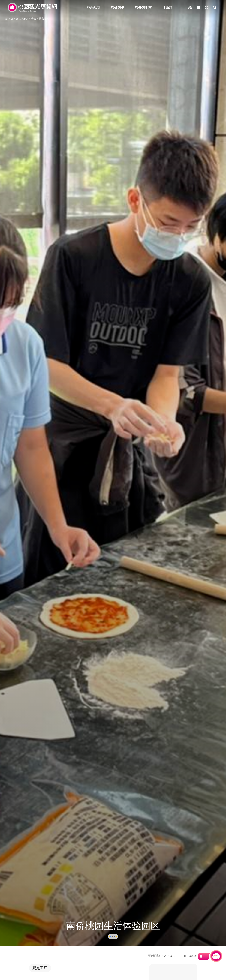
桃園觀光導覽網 (32, 8)
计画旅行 (169, 8)
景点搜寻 (44, 19)
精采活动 (94, 8)
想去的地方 (143, 8)
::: (6, 19)
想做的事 (118, 8)
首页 (11, 19)
